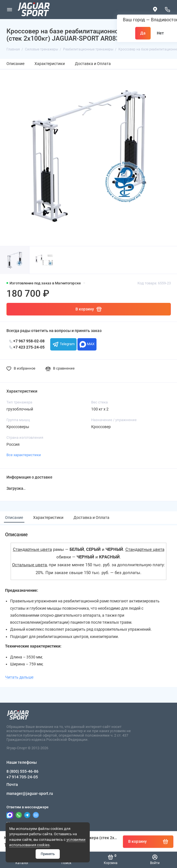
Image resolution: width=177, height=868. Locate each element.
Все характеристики (24, 455)
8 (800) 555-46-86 (22, 771)
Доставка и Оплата (93, 64)
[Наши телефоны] (168, 10)
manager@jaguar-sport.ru (30, 793)
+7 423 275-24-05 (27, 347)
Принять (48, 854)
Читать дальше (19, 677)
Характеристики (50, 64)
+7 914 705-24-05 (22, 777)
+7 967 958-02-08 (27, 341)
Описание (15, 64)
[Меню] (10, 10)
